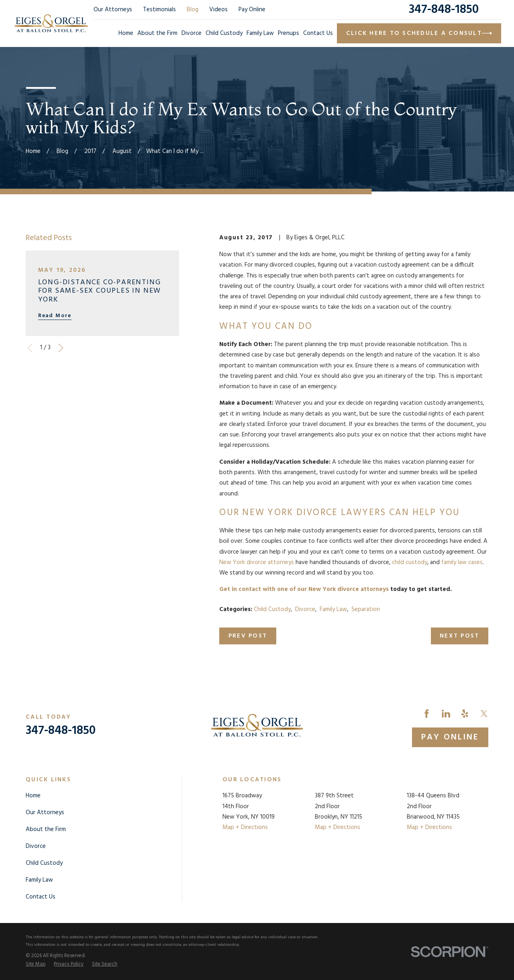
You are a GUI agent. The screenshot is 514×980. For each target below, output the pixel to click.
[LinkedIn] (446, 714)
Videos (218, 10)
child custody (410, 562)
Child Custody (272, 609)
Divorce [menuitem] (192, 33)
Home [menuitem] (126, 33)
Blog (193, 10)
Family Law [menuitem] (260, 33)
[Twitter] (484, 714)
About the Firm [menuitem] (157, 33)
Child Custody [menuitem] (224, 33)
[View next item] (61, 348)
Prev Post (248, 636)
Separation (366, 609)
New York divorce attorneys (257, 562)
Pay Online (252, 10)
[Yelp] (465, 714)
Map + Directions (245, 827)
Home (33, 796)
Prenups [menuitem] (289, 33)
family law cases (462, 562)
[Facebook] (427, 714)
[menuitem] (36, 965)
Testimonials (159, 10)
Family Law (333, 609)
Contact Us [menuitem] (318, 33)
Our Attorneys (113, 10)
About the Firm (46, 829)
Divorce (305, 609)
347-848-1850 (444, 10)
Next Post (459, 636)
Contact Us (41, 897)
